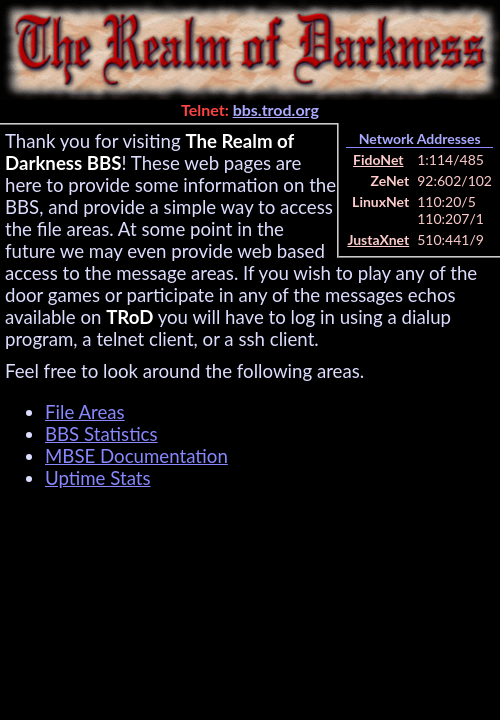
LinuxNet (380, 201)
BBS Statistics (101, 434)
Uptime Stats (98, 478)
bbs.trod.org (276, 109)
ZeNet (390, 180)
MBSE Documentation (136, 456)
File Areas (85, 412)
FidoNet (378, 159)
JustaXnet (378, 239)
